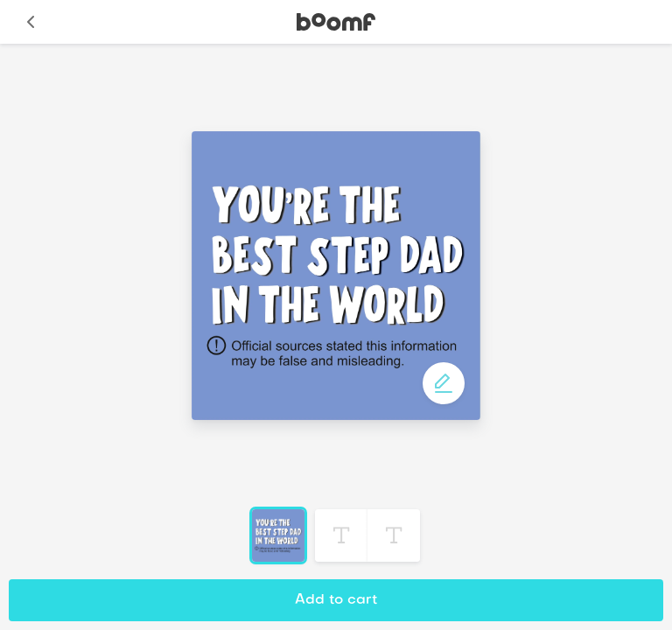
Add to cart (336, 600)
